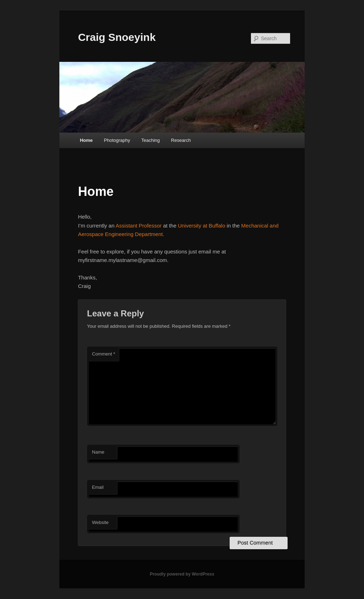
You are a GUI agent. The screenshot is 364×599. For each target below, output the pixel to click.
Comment (104, 354)
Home (86, 140)
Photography (117, 140)
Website (100, 522)
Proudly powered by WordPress (182, 574)
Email (98, 487)
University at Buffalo (201, 226)
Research (181, 140)
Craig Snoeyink (117, 37)
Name (98, 452)
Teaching (150, 140)
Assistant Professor (138, 226)
